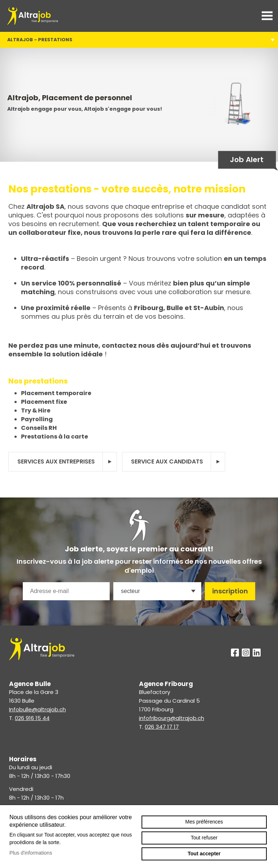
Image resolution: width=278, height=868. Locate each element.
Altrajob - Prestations (139, 40)
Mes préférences (204, 822)
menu (267, 16)
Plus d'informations (31, 853)
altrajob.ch (34, 16)
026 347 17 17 (162, 727)
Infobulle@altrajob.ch (37, 709)
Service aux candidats (167, 461)
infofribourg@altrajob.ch (172, 718)
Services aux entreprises (56, 461)
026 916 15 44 (32, 718)
